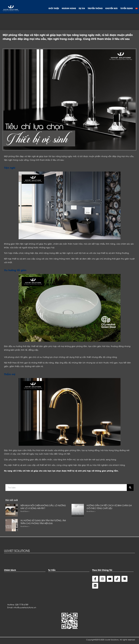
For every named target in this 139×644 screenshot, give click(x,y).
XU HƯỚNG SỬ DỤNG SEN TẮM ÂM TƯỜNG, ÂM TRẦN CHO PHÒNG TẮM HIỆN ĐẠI (43, 522)
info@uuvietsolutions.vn (25, 607)
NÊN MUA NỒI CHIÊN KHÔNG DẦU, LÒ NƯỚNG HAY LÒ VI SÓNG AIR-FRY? (43, 507)
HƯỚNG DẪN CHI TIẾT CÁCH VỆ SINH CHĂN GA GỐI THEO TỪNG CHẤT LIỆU (109, 507)
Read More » (25, 511)
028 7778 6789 (22, 604)
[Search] (130, 488)
